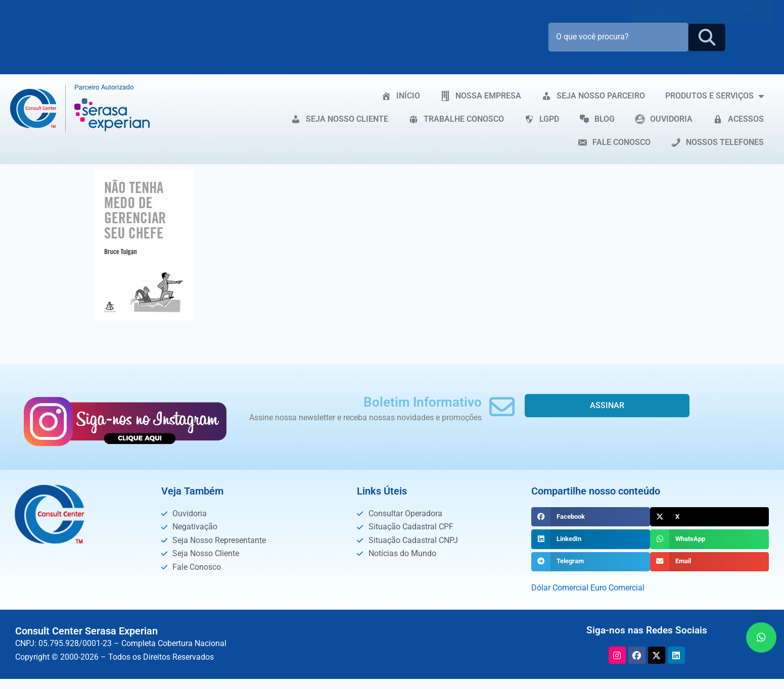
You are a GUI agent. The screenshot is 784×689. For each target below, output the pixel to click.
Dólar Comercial (560, 588)
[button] (591, 517)
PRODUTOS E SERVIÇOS (714, 96)
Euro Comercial (617, 588)
